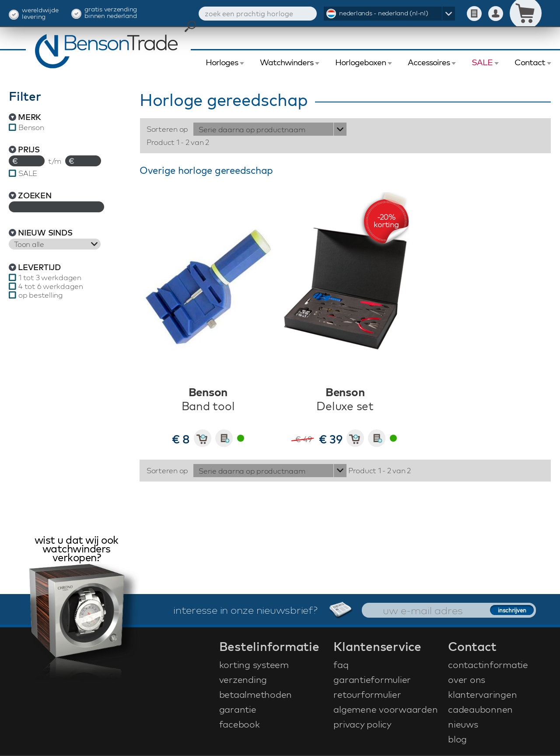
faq (341, 665)
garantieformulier (372, 679)
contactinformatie (488, 665)
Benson (31, 127)
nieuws (463, 724)
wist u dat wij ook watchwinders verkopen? (77, 550)
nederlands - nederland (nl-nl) (384, 13)
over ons (467, 679)
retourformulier (367, 694)
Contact (530, 62)
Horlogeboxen (360, 62)
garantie (238, 709)
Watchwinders (287, 62)
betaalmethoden (256, 694)
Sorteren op (167, 129)
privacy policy (362, 724)
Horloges (222, 62)
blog (457, 739)
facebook (240, 724)
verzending (243, 679)
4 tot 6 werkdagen (51, 286)
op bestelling (41, 295)
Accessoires (429, 62)
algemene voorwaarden (385, 709)
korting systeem (254, 665)
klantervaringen (482, 694)
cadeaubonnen (480, 709)
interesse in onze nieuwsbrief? (270, 610)
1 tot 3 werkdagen (50, 278)
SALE (482, 62)
